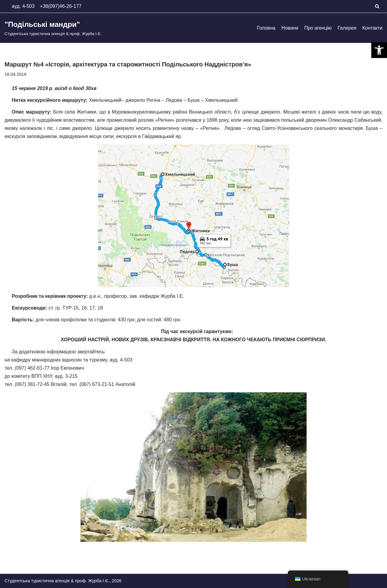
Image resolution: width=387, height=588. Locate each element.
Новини (290, 28)
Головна (266, 28)
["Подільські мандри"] (53, 28)
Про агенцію (318, 28)
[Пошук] (377, 6)
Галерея (347, 28)
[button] (379, 50)
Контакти (372, 28)
